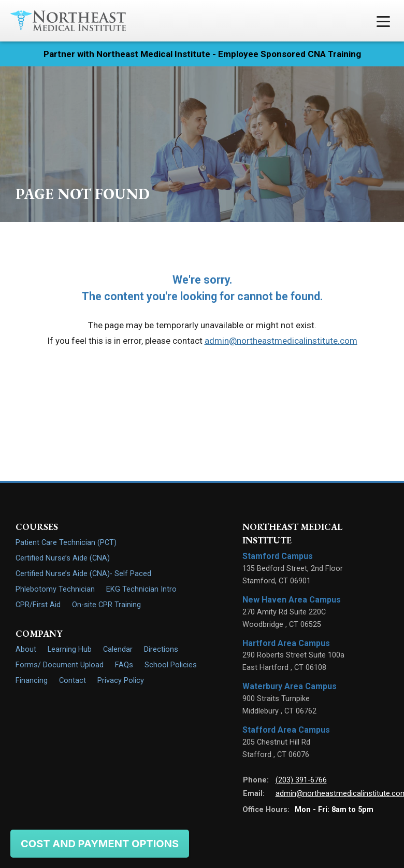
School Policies (171, 665)
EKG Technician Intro (141, 589)
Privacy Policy (121, 681)
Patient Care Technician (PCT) (66, 543)
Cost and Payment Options (100, 844)
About (26, 649)
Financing (32, 681)
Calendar (118, 649)
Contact (73, 681)
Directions (161, 649)
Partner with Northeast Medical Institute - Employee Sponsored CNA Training (202, 54)
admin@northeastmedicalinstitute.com (281, 341)
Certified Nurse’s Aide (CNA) (63, 558)
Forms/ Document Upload (60, 665)
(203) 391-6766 (301, 780)
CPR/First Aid (38, 605)
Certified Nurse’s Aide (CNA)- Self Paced (83, 574)
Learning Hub (70, 649)
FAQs (124, 665)
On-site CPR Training (106, 605)
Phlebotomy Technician (55, 589)
